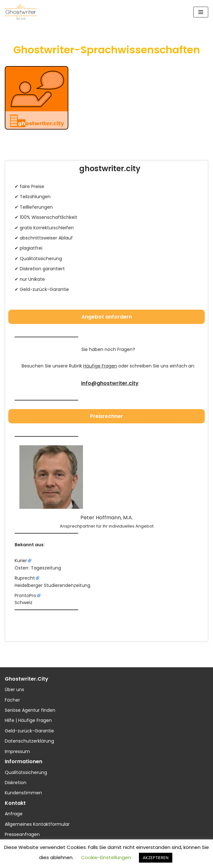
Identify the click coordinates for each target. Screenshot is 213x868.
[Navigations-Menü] (201, 12)
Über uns (14, 690)
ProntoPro (25, 595)
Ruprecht (25, 578)
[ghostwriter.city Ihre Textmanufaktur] (21, 12)
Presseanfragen (22, 834)
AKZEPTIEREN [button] (156, 858)
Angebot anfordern (107, 317)
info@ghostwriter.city (110, 383)
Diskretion (16, 783)
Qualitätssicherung (26, 772)
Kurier (21, 561)
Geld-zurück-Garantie (29, 731)
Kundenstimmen (23, 793)
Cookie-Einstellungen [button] (106, 857)
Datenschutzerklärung (29, 741)
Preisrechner (106, 416)
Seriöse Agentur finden (30, 710)
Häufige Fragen (100, 366)
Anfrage (14, 814)
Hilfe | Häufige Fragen (28, 720)
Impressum (17, 751)
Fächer (12, 700)
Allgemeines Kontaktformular (37, 824)
